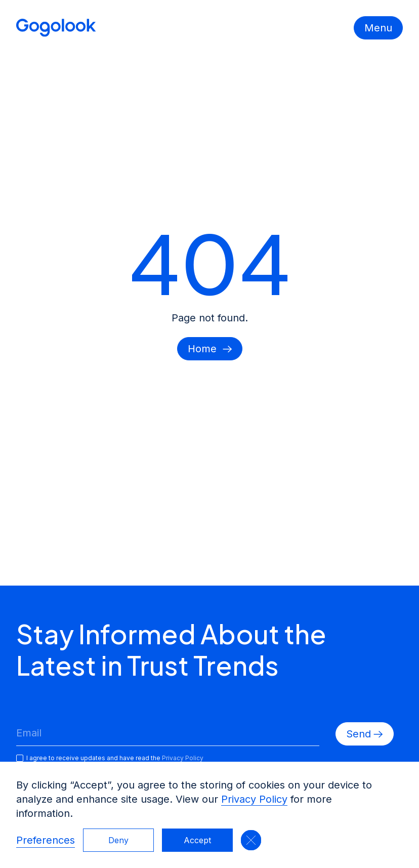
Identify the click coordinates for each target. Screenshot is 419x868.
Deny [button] (118, 840)
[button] (251, 840)
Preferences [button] (46, 840)
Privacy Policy (254, 799)
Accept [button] (197, 840)
